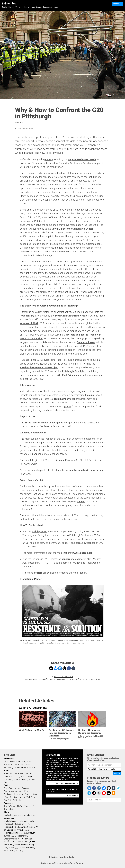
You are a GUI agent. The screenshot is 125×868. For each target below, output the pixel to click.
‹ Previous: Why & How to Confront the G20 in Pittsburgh (45, 679)
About (56, 7)
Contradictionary (11, 791)
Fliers (26, 573)
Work (21, 791)
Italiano (22, 821)
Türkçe (7, 836)
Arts (6, 762)
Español (15, 821)
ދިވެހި (16, 848)
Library (11, 7)
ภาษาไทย (8, 845)
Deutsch (30, 821)
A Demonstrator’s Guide (25, 767)
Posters (21, 773)
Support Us (117, 4)
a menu (81, 501)
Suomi (30, 827)
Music (13, 776)
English (7, 821)
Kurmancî (30, 848)
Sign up (117, 773)
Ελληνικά (22, 827)
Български (12, 830)
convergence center (73, 559)
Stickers (29, 773)
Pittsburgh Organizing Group (71, 316)
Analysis (22, 762)
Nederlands (22, 836)
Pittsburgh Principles (74, 371)
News (27, 765)
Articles (7, 759)
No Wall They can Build (27, 806)
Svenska (19, 842)
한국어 (21, 839)
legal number (61, 399)
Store (33, 7)
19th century (27, 316)
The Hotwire (9, 809)
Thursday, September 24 (33, 433)
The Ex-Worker (10, 806)
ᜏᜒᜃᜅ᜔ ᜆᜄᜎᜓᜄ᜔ (17, 851)
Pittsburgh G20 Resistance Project (39, 368)
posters (38, 573)
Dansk (27, 842)
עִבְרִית (33, 842)
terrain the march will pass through (85, 470)
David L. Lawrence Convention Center (72, 229)
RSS (12, 759)
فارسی (14, 836)
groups (67, 407)
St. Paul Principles (69, 375)
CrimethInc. (9, 3)
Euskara (24, 833)
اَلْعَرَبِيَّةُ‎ (7, 842)
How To (21, 765)
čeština (16, 833)
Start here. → (73, 795)
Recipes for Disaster (23, 794)
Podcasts (25, 7)
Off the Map (18, 800)
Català (11, 848)
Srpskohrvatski (10, 839)
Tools (18, 7)
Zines (6, 773)
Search (39, 7)
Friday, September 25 (31, 480)
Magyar (31, 833)
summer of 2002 (29, 323)
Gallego (22, 848)
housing (90, 395)
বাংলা (13, 842)
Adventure (13, 762)
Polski (15, 827)
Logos (19, 776)
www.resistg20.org (82, 553)
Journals (13, 773)
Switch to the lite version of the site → (62, 857)
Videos (7, 776)
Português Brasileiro (21, 824)
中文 (19, 830)
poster (48, 159)
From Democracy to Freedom (17, 788)
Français (8, 824)
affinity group (40, 531)
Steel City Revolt (86, 342)
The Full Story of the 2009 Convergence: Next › (83, 679)
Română (28, 839)
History (14, 765)
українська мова (21, 845)
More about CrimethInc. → (67, 783)
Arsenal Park (63, 460)
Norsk (7, 851)
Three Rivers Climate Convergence (44, 423)
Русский (8, 827)
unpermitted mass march (82, 159)
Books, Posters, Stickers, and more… (19, 815)
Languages (48, 7)
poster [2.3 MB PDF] (40, 640)
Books (5, 7)
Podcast (8, 803)
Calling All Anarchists (25, 129)
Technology (9, 767)
